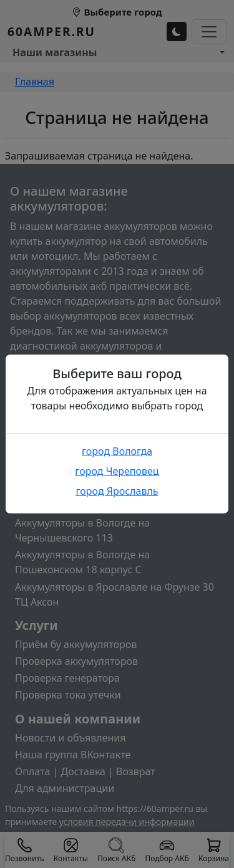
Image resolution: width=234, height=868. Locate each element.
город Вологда (117, 451)
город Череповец (117, 471)
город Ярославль (117, 491)
